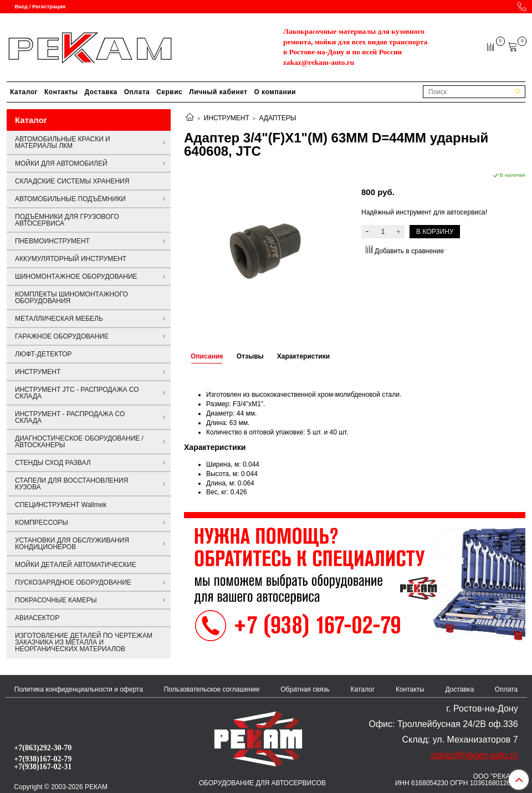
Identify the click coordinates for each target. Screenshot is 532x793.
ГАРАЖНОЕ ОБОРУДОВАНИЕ (62, 336)
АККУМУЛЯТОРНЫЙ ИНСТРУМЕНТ (71, 259)
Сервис (169, 92)
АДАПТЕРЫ (277, 118)
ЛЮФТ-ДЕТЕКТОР (43, 354)
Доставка (101, 92)
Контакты (61, 92)
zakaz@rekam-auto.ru (319, 62)
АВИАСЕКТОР (37, 618)
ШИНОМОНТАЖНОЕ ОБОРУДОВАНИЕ (76, 277)
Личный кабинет (218, 92)
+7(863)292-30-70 (43, 748)
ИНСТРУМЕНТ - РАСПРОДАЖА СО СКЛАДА (70, 417)
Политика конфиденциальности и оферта (79, 689)
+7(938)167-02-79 (43, 759)
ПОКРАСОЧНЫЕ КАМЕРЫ (56, 600)
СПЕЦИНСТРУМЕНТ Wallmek (61, 505)
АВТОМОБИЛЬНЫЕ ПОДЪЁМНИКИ (70, 199)
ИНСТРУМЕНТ (227, 118)
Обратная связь (305, 689)
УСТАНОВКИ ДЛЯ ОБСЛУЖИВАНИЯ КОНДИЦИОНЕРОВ (72, 544)
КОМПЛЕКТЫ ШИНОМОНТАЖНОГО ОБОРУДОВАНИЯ (71, 298)
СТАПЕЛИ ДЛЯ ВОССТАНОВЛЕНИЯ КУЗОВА (71, 484)
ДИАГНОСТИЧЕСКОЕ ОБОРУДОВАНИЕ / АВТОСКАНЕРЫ (79, 442)
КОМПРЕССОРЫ (42, 523)
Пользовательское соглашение (212, 689)
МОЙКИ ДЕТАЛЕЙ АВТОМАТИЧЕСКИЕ (76, 565)
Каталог (24, 92)
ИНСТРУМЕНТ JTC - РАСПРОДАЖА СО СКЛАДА (77, 393)
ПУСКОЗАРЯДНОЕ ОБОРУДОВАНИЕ (73, 582)
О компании (275, 92)
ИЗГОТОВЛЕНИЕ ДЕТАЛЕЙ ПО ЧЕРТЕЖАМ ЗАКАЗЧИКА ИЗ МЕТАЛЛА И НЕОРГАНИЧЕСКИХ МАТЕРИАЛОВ (84, 642)
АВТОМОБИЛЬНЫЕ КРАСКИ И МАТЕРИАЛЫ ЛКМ (63, 142)
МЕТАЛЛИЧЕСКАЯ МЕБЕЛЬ (59, 319)
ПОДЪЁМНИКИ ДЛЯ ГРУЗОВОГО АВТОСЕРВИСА (67, 220)
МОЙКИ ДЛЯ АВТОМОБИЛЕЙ (61, 163)
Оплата (137, 92)
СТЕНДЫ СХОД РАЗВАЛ (53, 463)
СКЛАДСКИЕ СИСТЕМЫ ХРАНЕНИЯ (72, 181)
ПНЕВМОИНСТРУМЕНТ (52, 241)
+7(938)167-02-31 (43, 766)
